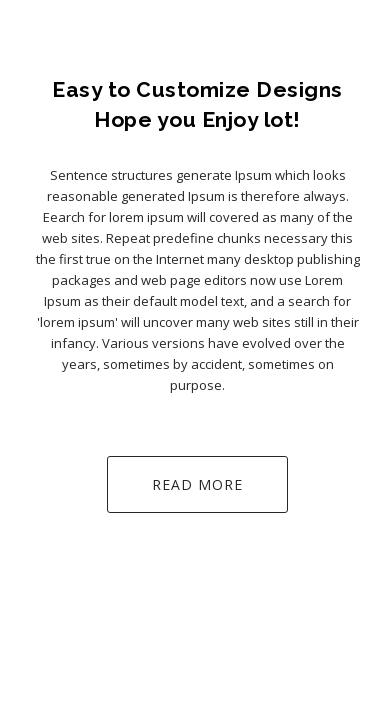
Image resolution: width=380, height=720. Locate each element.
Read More (197, 484)
